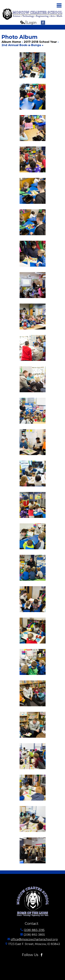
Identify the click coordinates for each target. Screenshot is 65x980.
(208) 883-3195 (34, 930)
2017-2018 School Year (40, 42)
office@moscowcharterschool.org (34, 939)
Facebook (43, 23)
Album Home (11, 42)
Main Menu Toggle (59, 5)
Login (28, 23)
